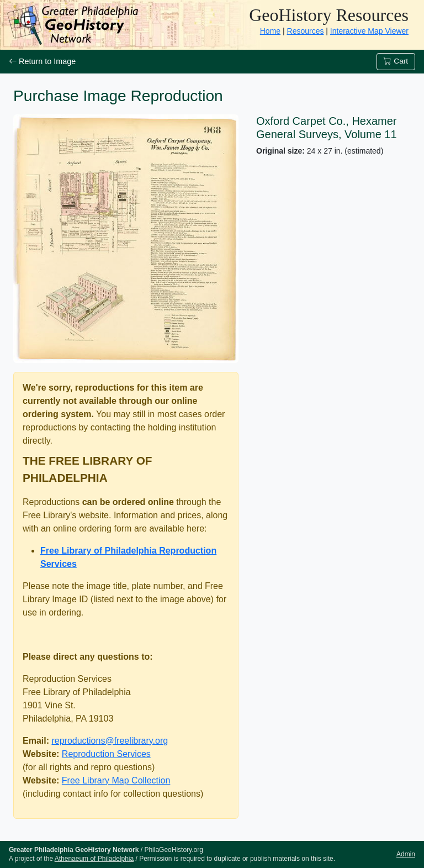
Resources (306, 31)
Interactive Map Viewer (369, 31)
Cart (396, 61)
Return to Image (42, 61)
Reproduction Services (106, 754)
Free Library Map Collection (116, 780)
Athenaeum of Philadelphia (94, 859)
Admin (406, 854)
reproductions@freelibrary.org (110, 741)
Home (270, 31)
